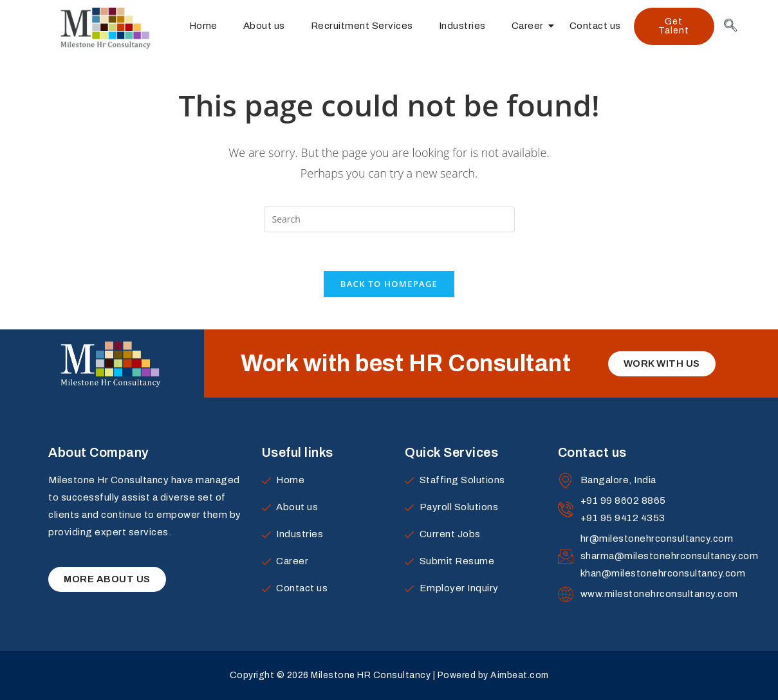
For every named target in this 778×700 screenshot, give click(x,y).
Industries (462, 26)
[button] (674, 26)
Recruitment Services (362, 26)
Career (531, 26)
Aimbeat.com (520, 676)
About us (264, 26)
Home (203, 26)
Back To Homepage (389, 284)
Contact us (595, 26)
